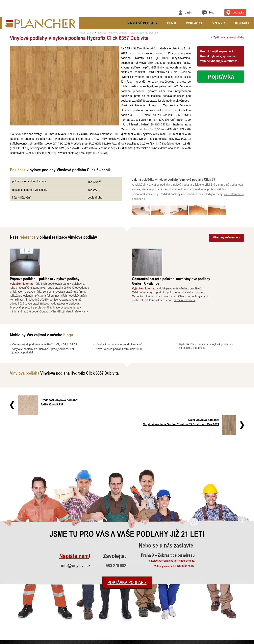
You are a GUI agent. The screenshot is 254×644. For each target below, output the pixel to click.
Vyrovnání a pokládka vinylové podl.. (73, 619)
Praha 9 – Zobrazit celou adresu (168, 507)
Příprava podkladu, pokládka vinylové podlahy (77, 251)
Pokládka (194, 23)
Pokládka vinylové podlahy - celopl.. (72, 630)
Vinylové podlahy (142, 23)
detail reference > (110, 283)
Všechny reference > (227, 237)
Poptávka (221, 77)
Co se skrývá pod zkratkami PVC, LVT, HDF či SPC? (45, 317)
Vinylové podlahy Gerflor (119, 624)
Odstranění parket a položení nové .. (72, 614)
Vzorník (219, 23)
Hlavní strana (86, 33)
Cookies (248, 641)
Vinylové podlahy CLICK (119, 614)
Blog (212, 12)
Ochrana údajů (237, 641)
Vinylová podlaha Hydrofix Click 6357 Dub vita (133, 33)
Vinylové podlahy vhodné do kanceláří (119, 317)
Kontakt (242, 23)
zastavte (184, 498)
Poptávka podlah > (127, 535)
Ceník (172, 23)
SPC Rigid (112, 608)
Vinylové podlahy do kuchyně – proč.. (21, 614)
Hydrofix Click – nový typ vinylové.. (20, 630)
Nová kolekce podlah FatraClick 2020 (119, 321)
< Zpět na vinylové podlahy (228, 37)
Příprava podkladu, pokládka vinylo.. (73, 608)
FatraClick (112, 619)
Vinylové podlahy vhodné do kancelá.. (21, 619)
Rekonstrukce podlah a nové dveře (72, 624)
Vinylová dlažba (115, 630)
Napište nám (74, 508)
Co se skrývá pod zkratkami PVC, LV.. (21, 608)
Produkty (101, 33)
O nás (188, 12)
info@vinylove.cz (76, 518)
